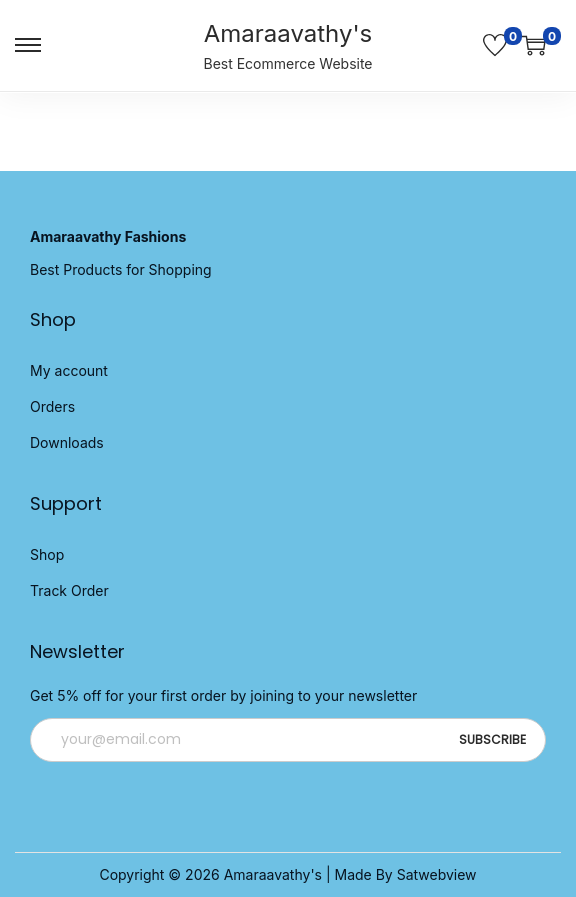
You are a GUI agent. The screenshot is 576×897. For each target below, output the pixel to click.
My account (69, 370)
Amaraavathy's (288, 33)
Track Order (69, 590)
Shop (47, 554)
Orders (52, 406)
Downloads (67, 442)
